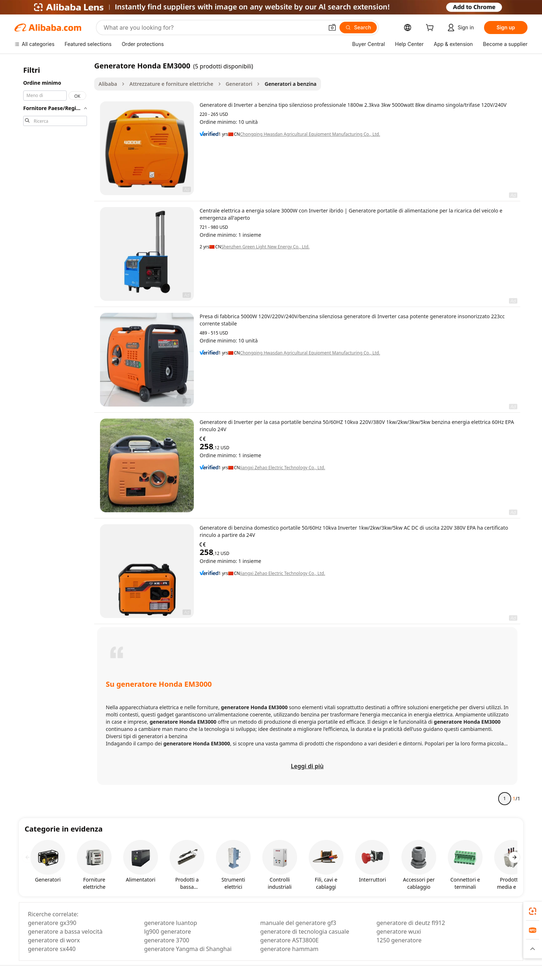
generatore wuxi (399, 931)
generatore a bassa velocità (65, 931)
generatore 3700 (167, 940)
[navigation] (55, 435)
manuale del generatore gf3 (298, 923)
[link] (533, 911)
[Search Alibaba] (213, 28)
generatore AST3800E (289, 940)
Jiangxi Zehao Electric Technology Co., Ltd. (282, 468)
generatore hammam (289, 949)
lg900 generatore (168, 931)
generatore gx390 (52, 923)
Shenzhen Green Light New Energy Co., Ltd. (266, 247)
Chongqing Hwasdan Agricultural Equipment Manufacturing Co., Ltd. (310, 134)
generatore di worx (54, 940)
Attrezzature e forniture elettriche (171, 84)
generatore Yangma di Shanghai (188, 949)
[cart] (431, 28)
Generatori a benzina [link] (290, 84)
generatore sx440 (52, 949)
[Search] (358, 28)
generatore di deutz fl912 (411, 923)
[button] (332, 28)
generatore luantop (171, 923)
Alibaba (108, 84)
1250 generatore (399, 940)
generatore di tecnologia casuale (305, 931)
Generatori (239, 84)
